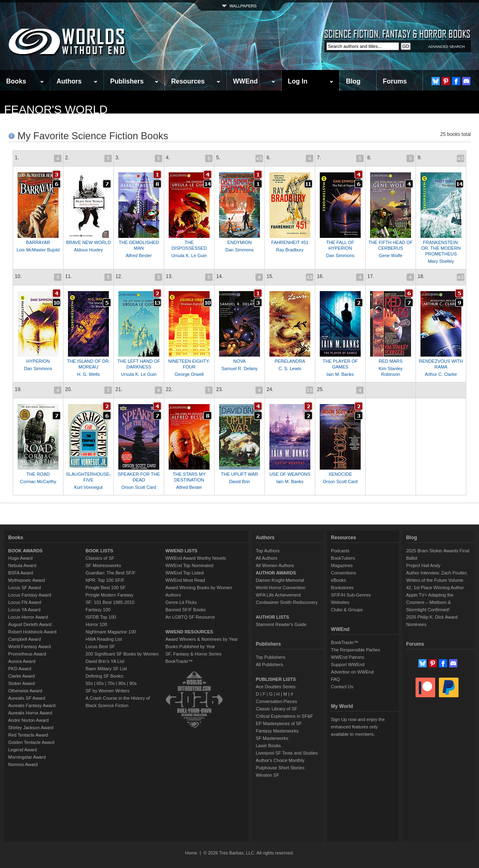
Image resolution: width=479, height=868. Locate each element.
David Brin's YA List (105, 661)
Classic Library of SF (277, 709)
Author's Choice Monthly (280, 760)
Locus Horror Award (28, 617)
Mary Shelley (441, 261)
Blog (353, 81)
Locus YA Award (24, 610)
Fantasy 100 (98, 610)
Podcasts (340, 551)
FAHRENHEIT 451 (290, 242)
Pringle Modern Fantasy (110, 595)
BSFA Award (21, 573)
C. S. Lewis (290, 368)
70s (111, 683)
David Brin (240, 481)
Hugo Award (20, 558)
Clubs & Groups (347, 610)
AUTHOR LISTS (272, 617)
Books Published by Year (190, 646)
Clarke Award (21, 676)
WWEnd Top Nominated (189, 565)
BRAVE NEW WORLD (88, 242)
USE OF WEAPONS (290, 474)
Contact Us (342, 687)
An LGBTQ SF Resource (190, 617)
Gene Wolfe (391, 255)
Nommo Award (23, 764)
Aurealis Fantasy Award (32, 705)
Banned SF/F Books (185, 610)
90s (133, 683)
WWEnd (245, 81)
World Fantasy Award (29, 646)
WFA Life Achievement (278, 595)
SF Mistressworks (103, 565)
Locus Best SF (100, 646)
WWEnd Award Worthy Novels (196, 558)
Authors (69, 81)
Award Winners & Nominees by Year (202, 639)
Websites (340, 602)
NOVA (239, 361)
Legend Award (23, 750)
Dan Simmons (239, 250)
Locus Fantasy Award (30, 595)
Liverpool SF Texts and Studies (287, 753)
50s (89, 683)
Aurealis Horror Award (30, 713)
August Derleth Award (30, 624)
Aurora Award (22, 661)
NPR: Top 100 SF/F (105, 580)
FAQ (335, 679)
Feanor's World (56, 110)
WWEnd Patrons (347, 657)
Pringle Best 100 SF (106, 588)
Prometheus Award (27, 654)
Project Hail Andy (423, 565)
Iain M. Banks (340, 374)
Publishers (127, 81)
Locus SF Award (25, 588)
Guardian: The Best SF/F (111, 573)
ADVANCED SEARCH (446, 47)
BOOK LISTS (99, 551)
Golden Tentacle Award (31, 742)
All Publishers (270, 665)
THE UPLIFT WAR (239, 474)
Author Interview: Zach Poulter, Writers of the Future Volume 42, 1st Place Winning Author (437, 580)
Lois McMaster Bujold (38, 250)
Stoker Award (21, 683)
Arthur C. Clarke (441, 374)
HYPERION (38, 361)
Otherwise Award (25, 691)
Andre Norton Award (28, 720)
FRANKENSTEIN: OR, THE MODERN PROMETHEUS (441, 248)
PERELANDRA (290, 361)
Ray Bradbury (290, 250)
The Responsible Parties (355, 650)
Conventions (343, 573)
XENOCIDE (340, 474)
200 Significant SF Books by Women (122, 654)
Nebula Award (22, 565)
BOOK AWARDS (25, 551)
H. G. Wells (88, 374)
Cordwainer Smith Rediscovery (287, 602)
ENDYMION (239, 242)
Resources (188, 81)
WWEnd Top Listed (184, 573)
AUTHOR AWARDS (276, 573)
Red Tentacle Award (28, 735)
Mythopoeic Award (27, 580)
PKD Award (20, 669)
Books (16, 81)
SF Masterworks (272, 738)
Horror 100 (96, 624)
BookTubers (343, 558)
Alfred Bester (139, 255)
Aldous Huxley (88, 250)
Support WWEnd (348, 665)
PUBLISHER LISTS (276, 679)
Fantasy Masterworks (277, 731)
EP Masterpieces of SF (279, 723)
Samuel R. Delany (240, 368)
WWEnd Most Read (185, 580)
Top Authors (268, 551)
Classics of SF (100, 558)
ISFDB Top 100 (101, 617)
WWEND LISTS (181, 551)
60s (100, 683)
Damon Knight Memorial (280, 580)
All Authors (267, 558)
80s (122, 683)
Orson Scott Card (139, 487)
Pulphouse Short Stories (280, 768)
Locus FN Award (25, 602)
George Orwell (189, 374)
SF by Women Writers (107, 691)
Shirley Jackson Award (31, 728)
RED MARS (391, 361)
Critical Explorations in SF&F (285, 716)
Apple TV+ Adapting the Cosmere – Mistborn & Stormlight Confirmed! (430, 602)
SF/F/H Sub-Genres (351, 595)
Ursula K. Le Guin (189, 255)
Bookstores (342, 588)
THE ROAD (38, 474)
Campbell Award (25, 639)
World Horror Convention (281, 588)
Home (191, 853)
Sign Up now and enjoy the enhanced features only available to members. (358, 727)
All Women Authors (275, 565)
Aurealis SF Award (27, 698)
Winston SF (268, 775)
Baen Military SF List (106, 669)
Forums (395, 81)
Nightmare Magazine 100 (111, 632)
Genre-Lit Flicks (181, 602)
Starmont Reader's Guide (281, 624)
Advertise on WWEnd (352, 672)
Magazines (342, 565)
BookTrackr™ (179, 661)
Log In (298, 81)
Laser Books (268, 746)
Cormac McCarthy (38, 481)
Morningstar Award (27, 757)
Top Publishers (271, 657)
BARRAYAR (38, 242)
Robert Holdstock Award (32, 632)
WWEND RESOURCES (189, 632)
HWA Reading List (104, 639)
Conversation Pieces (277, 701)
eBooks (338, 580)
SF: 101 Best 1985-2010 (110, 602)
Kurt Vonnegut (88, 487)
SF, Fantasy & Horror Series (193, 654)
